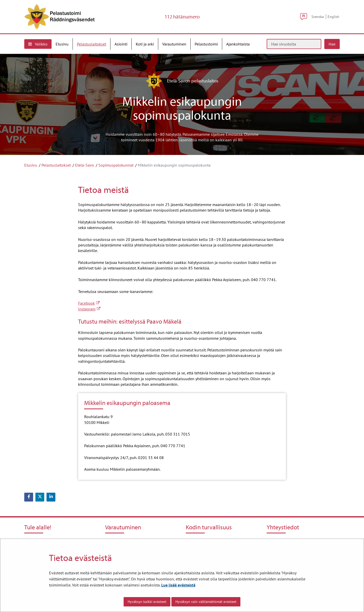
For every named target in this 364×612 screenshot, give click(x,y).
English (333, 17)
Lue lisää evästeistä (178, 585)
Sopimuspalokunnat (116, 165)
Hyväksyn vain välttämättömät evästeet (206, 602)
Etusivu (31, 165)
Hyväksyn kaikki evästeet (147, 602)
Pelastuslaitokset (56, 165)
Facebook (89, 303)
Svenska (318, 17)
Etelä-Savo (85, 165)
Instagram (89, 309)
